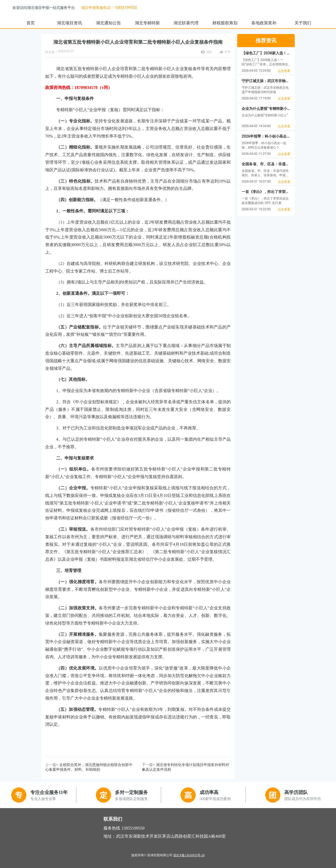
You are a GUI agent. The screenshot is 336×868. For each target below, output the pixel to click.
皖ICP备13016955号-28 (189, 855)
